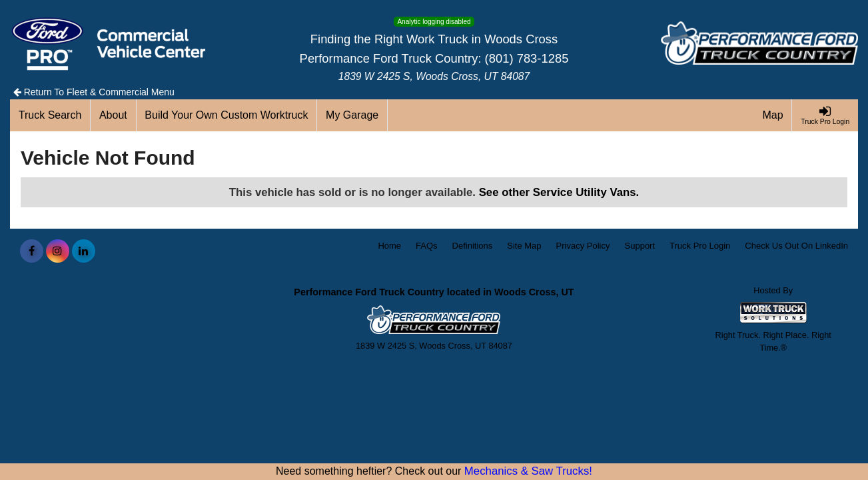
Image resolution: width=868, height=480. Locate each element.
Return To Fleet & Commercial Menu (94, 92)
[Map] (773, 115)
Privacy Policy (583, 246)
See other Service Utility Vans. (559, 192)
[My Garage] (352, 115)
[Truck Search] (50, 115)
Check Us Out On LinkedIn (796, 246)
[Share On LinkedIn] (84, 251)
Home (389, 246)
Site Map (524, 246)
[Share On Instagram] (58, 251)
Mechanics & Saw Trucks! (528, 471)
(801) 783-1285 (527, 58)
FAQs (427, 246)
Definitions (473, 246)
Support (640, 246)
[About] (113, 115)
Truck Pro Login (700, 246)
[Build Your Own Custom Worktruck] (227, 115)
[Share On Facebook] (32, 251)
